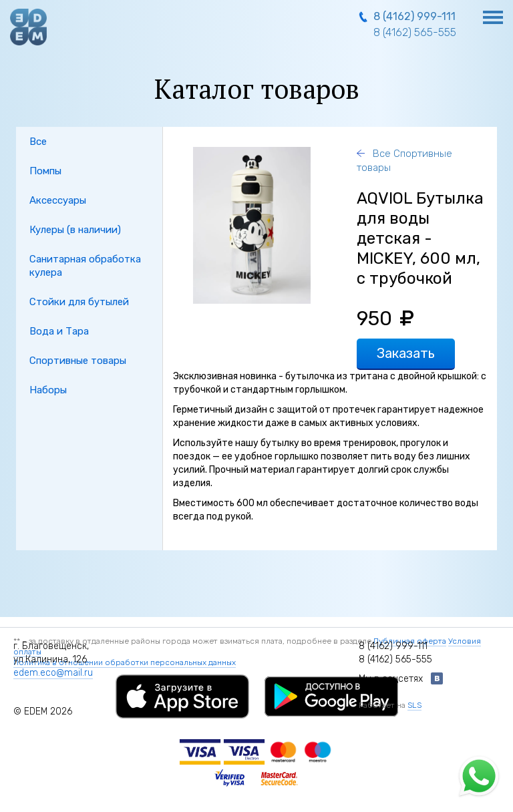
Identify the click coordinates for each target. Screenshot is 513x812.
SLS (414, 705)
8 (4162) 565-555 (415, 32)
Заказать (406, 353)
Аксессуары (58, 200)
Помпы (45, 171)
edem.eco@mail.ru (53, 673)
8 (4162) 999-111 (414, 16)
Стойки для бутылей (79, 302)
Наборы (48, 390)
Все (38, 142)
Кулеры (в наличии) (75, 230)
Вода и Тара (59, 331)
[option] (251, 225)
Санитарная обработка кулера (85, 266)
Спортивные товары (78, 361)
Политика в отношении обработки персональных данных (125, 662)
